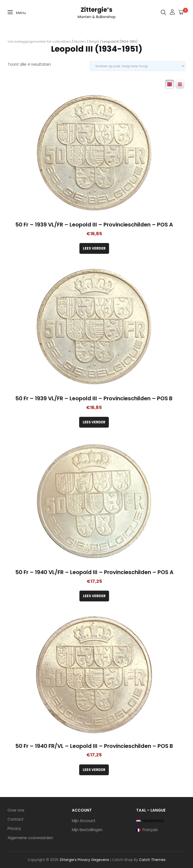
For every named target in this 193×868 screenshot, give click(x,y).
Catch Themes (152, 860)
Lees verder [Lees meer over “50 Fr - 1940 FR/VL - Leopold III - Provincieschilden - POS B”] (94, 770)
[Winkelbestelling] (138, 66)
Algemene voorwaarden (30, 838)
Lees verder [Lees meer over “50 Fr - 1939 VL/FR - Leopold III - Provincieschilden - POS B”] (94, 422)
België (94, 42)
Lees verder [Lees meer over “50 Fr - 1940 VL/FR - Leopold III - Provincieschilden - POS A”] (94, 596)
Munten (80, 42)
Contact (16, 819)
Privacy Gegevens (93, 860)
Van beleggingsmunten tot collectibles (39, 42)
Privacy (14, 828)
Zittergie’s (96, 10)
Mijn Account (84, 821)
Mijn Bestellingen (87, 830)
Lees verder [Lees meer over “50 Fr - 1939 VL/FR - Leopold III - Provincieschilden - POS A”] (94, 248)
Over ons (16, 810)
